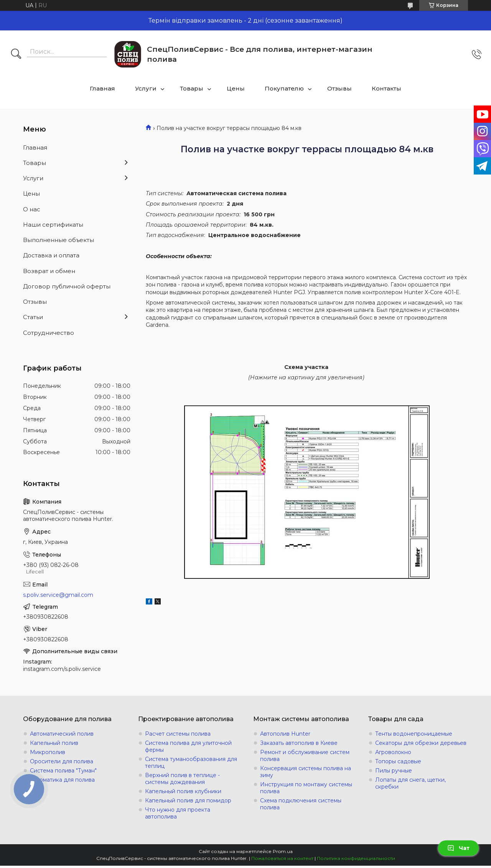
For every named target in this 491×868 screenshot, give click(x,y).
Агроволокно (393, 752)
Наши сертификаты (53, 225)
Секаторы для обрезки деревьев (421, 743)
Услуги (146, 88)
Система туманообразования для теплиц (191, 763)
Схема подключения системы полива (301, 804)
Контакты (386, 88)
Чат (458, 848)
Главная (102, 88)
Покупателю (284, 88)
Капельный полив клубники (183, 791)
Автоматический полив (62, 734)
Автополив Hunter (285, 734)
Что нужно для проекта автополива (178, 813)
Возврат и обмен (49, 271)
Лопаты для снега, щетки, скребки (410, 783)
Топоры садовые (398, 761)
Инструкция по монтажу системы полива (306, 788)
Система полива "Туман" (63, 771)
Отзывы (339, 88)
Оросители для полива (62, 761)
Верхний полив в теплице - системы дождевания (182, 779)
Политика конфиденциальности (356, 858)
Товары (192, 88)
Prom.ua (283, 851)
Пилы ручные (394, 771)
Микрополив (48, 752)
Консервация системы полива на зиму (306, 772)
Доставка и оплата (51, 255)
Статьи (33, 317)
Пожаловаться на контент (282, 858)
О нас (32, 209)
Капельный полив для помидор (188, 800)
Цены (236, 88)
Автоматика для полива (62, 780)
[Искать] (16, 54)
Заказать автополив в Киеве (299, 743)
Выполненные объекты (58, 240)
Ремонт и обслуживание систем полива (305, 756)
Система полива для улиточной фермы (188, 746)
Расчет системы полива (178, 734)
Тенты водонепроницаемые (414, 734)
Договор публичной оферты (67, 286)
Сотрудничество (49, 333)
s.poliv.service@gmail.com (58, 595)
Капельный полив (54, 743)
